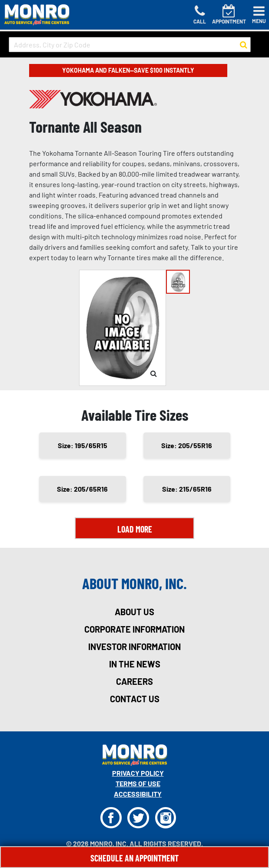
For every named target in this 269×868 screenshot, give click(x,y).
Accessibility (138, 794)
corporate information (134, 629)
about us (134, 612)
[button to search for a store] (244, 45)
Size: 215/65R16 (187, 489)
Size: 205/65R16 (82, 489)
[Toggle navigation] (259, 15)
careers (134, 681)
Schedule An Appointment (134, 858)
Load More (135, 529)
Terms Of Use (138, 783)
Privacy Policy (138, 773)
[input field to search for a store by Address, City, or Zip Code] (130, 45)
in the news (135, 664)
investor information (134, 647)
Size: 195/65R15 (83, 445)
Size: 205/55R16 (187, 445)
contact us (135, 699)
